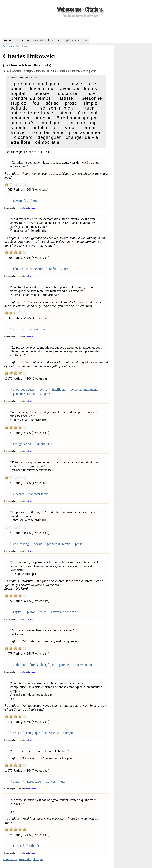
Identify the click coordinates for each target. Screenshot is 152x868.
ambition (20, 118)
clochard (24, 137)
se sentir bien (57, 108)
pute (91, 93)
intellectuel (46, 128)
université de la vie (32, 113)
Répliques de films (75, 40)
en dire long (83, 123)
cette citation (31, 208)
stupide (19, 128)
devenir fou (41, 89)
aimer (66, 113)
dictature (68, 93)
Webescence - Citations (80, 9)
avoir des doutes (79, 89)
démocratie (47, 142)
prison (90, 128)
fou (36, 103)
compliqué (22, 123)
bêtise (52, 103)
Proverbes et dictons (46, 40)
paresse (43, 118)
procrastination (85, 132)
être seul (88, 113)
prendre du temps (31, 98)
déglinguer (49, 137)
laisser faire (83, 84)
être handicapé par (78, 118)
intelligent (51, 123)
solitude (19, 108)
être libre (21, 142)
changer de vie (82, 137)
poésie (42, 93)
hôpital (18, 93)
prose (71, 103)
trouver (18, 132)
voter (71, 128)
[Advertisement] (80, 27)
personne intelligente (37, 84)
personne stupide (24, 394)
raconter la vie (48, 132)
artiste (66, 98)
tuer (90, 108)
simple (90, 103)
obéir (16, 89)
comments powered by (23, 859)
